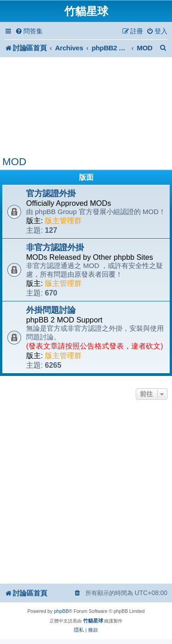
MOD (14, 162)
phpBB (61, 611)
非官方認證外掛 (55, 247)
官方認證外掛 (51, 193)
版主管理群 (63, 221)
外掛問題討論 (51, 310)
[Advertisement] (86, 106)
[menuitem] (29, 31)
